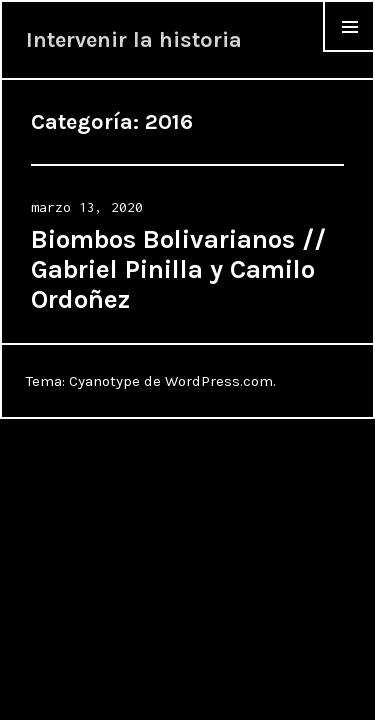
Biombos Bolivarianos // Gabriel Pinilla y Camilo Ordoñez (178, 269)
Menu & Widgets (349, 51)
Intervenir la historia (134, 40)
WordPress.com (219, 381)
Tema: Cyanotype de (95, 381)
